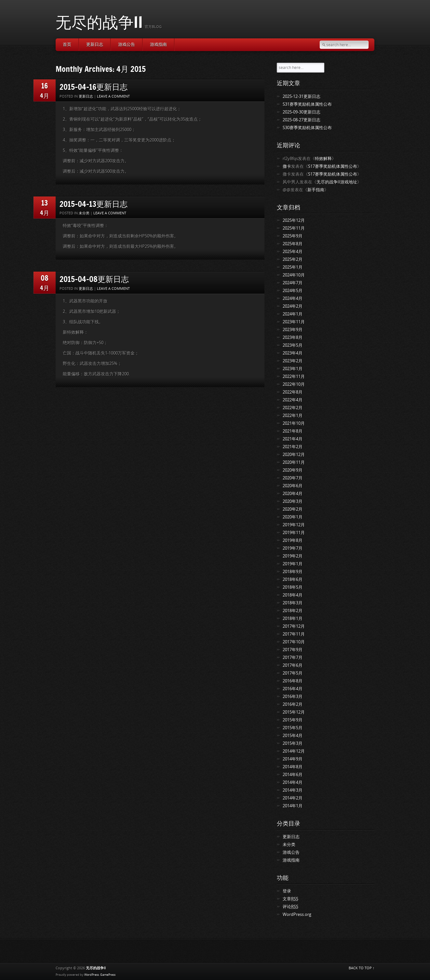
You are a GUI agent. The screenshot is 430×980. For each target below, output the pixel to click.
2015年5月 (293, 728)
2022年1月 (293, 416)
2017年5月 (293, 673)
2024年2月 (293, 306)
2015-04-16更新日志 (94, 87)
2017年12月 (294, 626)
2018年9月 (293, 572)
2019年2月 (293, 556)
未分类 (84, 213)
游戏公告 (127, 44)
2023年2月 (293, 361)
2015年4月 (293, 736)
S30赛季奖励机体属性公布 (307, 128)
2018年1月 (293, 618)
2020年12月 (294, 455)
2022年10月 (294, 384)
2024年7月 (293, 283)
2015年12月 (294, 712)
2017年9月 (293, 650)
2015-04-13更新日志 (94, 204)
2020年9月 (293, 470)
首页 (67, 44)
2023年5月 (293, 345)
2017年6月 (293, 665)
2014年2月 (293, 798)
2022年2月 (293, 408)
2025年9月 (293, 236)
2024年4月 (293, 298)
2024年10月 (294, 275)
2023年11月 (294, 322)
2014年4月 (293, 782)
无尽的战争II (99, 22)
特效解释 (323, 159)
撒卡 (287, 166)
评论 (290, 907)
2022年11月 (294, 376)
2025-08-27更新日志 (302, 120)
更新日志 (95, 44)
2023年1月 (293, 369)
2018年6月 (293, 579)
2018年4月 (293, 595)
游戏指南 (158, 44)
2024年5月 (293, 291)
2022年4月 (293, 400)
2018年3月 (293, 603)
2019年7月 (293, 548)
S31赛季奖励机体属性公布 (307, 104)
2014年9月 (293, 759)
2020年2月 (293, 509)
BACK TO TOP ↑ (362, 968)
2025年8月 (293, 244)
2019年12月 (294, 525)
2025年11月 (294, 228)
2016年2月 (293, 704)
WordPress (92, 975)
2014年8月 (293, 767)
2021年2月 (293, 447)
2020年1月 (293, 517)
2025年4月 (293, 252)
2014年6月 (293, 775)
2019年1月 (293, 564)
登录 (287, 891)
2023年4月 (293, 353)
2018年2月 (293, 611)
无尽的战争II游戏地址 (337, 182)
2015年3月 (293, 743)
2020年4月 (293, 494)
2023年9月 (293, 330)
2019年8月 (293, 540)
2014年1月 (293, 806)
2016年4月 (293, 689)
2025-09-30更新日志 (302, 112)
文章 (290, 899)
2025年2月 (293, 259)
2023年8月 (293, 337)
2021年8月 (293, 431)
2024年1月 (293, 314)
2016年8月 (293, 681)
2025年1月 (293, 267)
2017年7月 (293, 658)
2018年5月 (293, 587)
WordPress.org (297, 914)
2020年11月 (294, 462)
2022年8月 (293, 392)
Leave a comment (113, 96)
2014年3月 (293, 790)
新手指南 (316, 190)
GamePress (108, 975)
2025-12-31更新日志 (302, 96)
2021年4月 (293, 439)
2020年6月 (293, 486)
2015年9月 (293, 720)
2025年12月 (294, 220)
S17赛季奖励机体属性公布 (333, 166)
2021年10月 (294, 423)
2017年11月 (294, 634)
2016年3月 (293, 697)
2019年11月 (294, 533)
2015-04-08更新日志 (94, 279)
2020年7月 (293, 478)
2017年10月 (294, 642)
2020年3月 (293, 501)
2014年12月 (294, 751)
